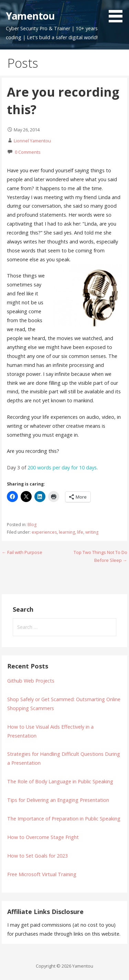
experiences (44, 532)
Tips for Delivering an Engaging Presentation (58, 800)
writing (92, 532)
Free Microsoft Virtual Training (42, 874)
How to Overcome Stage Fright (43, 837)
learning (67, 532)
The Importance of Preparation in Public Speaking (64, 819)
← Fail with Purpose (22, 552)
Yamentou (30, 16)
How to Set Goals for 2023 (37, 856)
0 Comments (28, 152)
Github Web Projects (31, 681)
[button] (118, 12)
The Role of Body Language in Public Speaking (60, 781)
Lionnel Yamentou (32, 141)
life (80, 532)
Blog (32, 525)
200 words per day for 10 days (62, 467)
